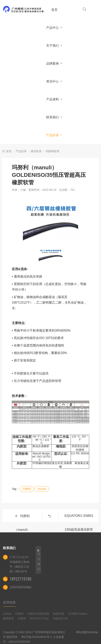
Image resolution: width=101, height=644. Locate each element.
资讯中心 (55, 81)
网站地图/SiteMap (87, 632)
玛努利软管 (52, 151)
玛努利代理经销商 (38, 614)
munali (42, 489)
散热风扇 (59, 614)
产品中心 (55, 28)
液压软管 (36, 151)
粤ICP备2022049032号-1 (37, 637)
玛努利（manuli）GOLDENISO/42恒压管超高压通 (22, 518)
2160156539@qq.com (25, 587)
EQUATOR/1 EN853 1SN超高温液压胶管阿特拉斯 (79, 518)
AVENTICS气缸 (39, 618)
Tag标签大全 (60, 618)
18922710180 (21, 579)
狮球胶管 (8, 618)
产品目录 (55, 135)
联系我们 (55, 117)
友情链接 (9, 602)
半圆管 (22, 618)
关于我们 (55, 46)
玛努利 (27, 489)
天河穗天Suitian (78, 614)
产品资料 (55, 99)
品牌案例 (55, 63)
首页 (54, 10)
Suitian (7, 614)
